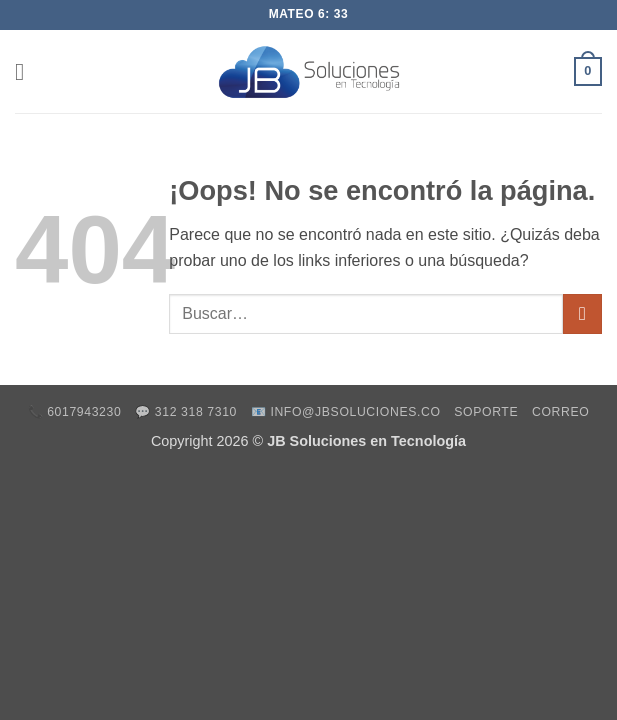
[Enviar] (582, 313)
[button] (27, 71)
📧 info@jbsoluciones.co (346, 412)
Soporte (486, 412)
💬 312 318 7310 (186, 412)
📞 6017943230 (75, 412)
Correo (560, 412)
